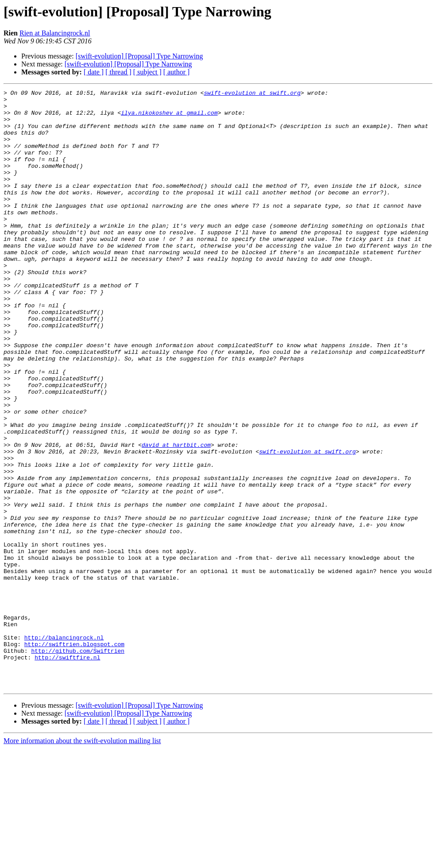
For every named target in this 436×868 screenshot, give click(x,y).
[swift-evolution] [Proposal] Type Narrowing (139, 56)
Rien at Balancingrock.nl (55, 33)
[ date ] (94, 72)
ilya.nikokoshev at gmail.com (169, 118)
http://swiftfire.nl (67, 771)
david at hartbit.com (176, 516)
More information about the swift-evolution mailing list (82, 860)
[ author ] (177, 72)
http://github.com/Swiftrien (78, 763)
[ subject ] (147, 72)
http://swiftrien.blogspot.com (74, 756)
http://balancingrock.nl (64, 748)
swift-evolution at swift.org (252, 94)
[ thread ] (118, 72)
